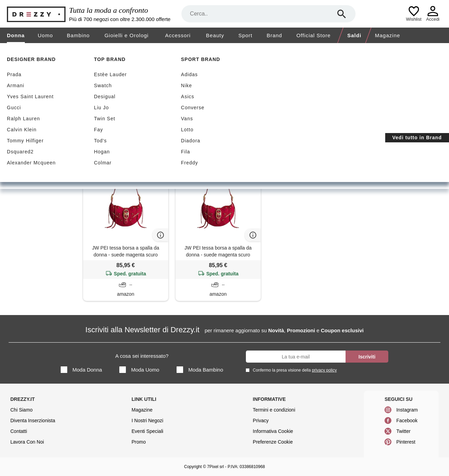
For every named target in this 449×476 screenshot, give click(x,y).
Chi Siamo (22, 410)
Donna (16, 35)
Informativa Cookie (273, 431)
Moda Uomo (139, 370)
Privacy (261, 421)
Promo (139, 442)
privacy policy (324, 370)
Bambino (78, 35)
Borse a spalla (38, 136)
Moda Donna (81, 370)
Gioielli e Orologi (127, 35)
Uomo (46, 35)
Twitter (403, 431)
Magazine (387, 35)
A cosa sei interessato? (142, 356)
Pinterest (406, 442)
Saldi (354, 35)
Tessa (99, 127)
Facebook (407, 421)
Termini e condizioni (274, 410)
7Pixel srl (216, 467)
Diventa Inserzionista (33, 421)
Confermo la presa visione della (293, 370)
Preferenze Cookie (273, 442)
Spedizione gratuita (119, 94)
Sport (245, 35)
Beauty (215, 35)
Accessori (178, 35)
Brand (274, 35)
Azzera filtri (131, 127)
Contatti (19, 431)
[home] (6, 50)
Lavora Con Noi (27, 442)
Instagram (407, 410)
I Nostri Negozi (148, 421)
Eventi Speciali (148, 431)
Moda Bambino (200, 370)
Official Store (313, 35)
